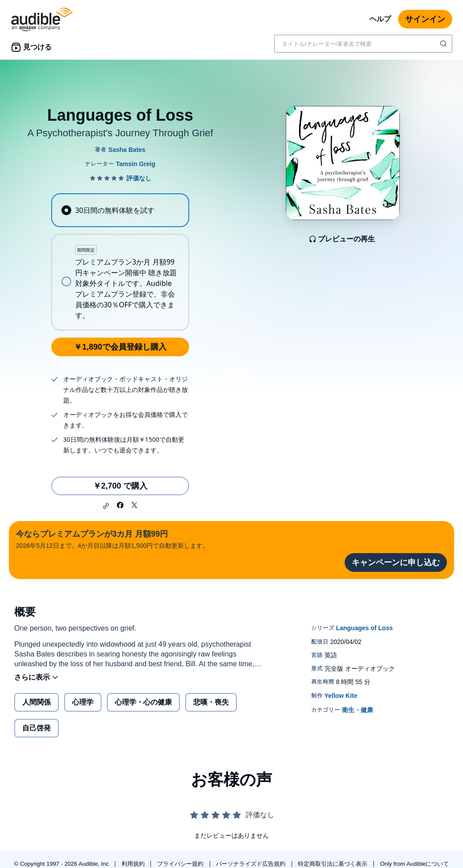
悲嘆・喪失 (211, 702)
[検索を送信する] (444, 44)
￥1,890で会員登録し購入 (120, 347)
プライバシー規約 (181, 864)
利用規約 (134, 864)
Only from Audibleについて (415, 864)
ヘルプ (380, 19)
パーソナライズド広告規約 (252, 864)
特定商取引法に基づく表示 (333, 864)
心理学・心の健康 (143, 702)
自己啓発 (37, 728)
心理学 (83, 702)
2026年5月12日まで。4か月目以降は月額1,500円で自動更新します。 (112, 539)
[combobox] (363, 44)
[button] (106, 506)
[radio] (120, 210)
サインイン (425, 19)
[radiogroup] (120, 262)
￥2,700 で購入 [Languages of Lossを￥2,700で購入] (120, 486)
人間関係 (37, 702)
